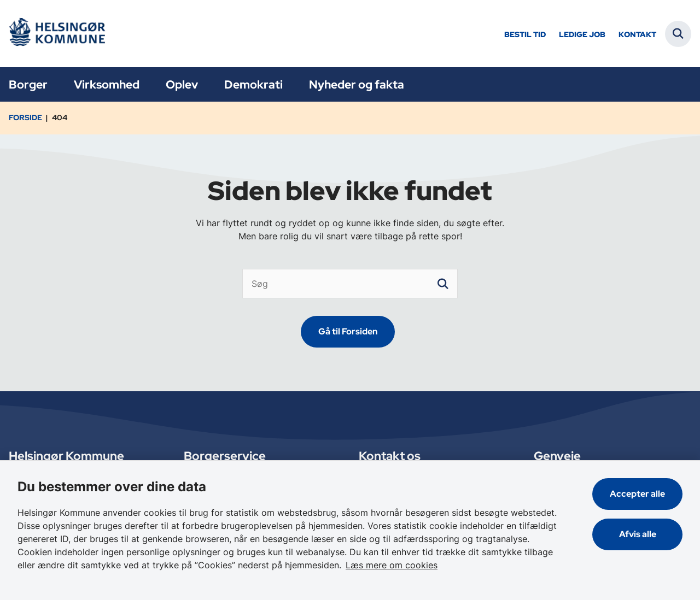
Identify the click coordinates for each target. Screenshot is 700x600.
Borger (28, 84)
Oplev (182, 84)
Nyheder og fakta (357, 84)
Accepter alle (637, 494)
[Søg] (350, 284)
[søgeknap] (443, 284)
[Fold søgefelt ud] (678, 34)
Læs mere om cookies (392, 565)
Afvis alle (638, 534)
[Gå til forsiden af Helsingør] (56, 34)
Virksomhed (107, 84)
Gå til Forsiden (348, 331)
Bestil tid (525, 35)
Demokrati (253, 84)
